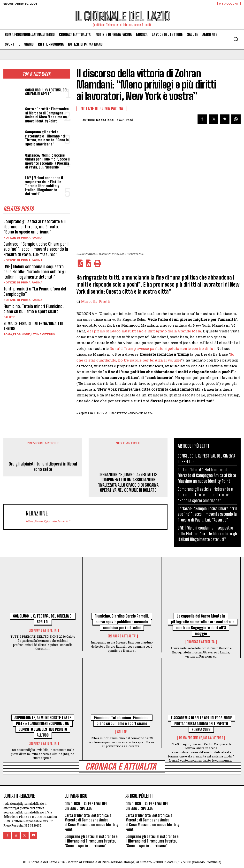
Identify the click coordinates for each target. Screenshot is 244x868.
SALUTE (9, 317)
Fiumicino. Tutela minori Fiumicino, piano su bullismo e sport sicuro (34, 309)
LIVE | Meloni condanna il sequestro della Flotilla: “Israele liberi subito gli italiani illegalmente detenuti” (44, 186)
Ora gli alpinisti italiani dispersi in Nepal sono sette (43, 467)
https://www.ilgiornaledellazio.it (48, 521)
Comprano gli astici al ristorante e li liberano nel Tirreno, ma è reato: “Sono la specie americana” (47, 138)
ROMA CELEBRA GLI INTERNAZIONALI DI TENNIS (33, 326)
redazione (105, 120)
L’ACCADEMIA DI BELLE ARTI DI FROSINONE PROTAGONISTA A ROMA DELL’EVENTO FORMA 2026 (201, 724)
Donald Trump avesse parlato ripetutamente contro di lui (162, 348)
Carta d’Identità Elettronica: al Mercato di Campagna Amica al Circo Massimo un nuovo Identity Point (47, 115)
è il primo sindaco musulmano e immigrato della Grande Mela (144, 331)
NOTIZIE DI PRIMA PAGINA (23, 238)
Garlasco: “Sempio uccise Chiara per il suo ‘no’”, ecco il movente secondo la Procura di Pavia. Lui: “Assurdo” (47, 161)
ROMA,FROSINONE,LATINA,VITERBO (29, 334)
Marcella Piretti (96, 301)
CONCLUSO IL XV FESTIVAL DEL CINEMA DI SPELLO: (47, 92)
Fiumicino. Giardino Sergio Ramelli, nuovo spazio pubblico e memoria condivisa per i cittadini (122, 622)
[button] (236, 39)
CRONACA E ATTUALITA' (43, 630)
